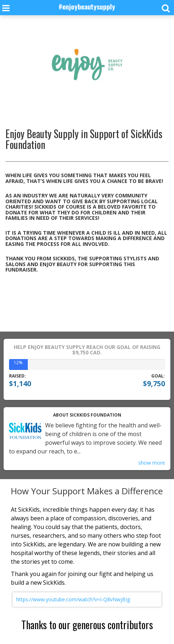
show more (152, 463)
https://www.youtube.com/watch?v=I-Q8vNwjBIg (73, 599)
